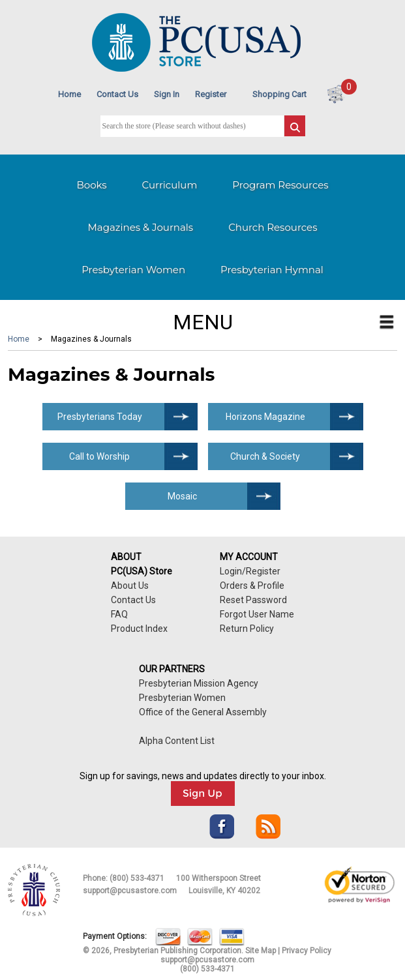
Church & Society (265, 456)
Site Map (261, 951)
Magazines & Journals (141, 227)
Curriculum (170, 185)
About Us (130, 586)
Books (91, 185)
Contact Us (117, 94)
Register (211, 94)
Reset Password (253, 600)
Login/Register (250, 571)
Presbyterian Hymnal (272, 270)
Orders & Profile (252, 586)
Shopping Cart (279, 94)
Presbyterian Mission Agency (199, 683)
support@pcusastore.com (130, 891)
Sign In (167, 94)
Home (69, 94)
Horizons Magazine (265, 417)
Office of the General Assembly (203, 712)
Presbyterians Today (100, 417)
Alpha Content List (177, 741)
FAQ (119, 614)
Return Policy (247, 629)
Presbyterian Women (133, 270)
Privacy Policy (307, 951)
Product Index (139, 629)
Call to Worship (99, 456)
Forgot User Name (257, 614)
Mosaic (182, 496)
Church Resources (273, 227)
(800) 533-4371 (137, 878)
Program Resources (280, 185)
